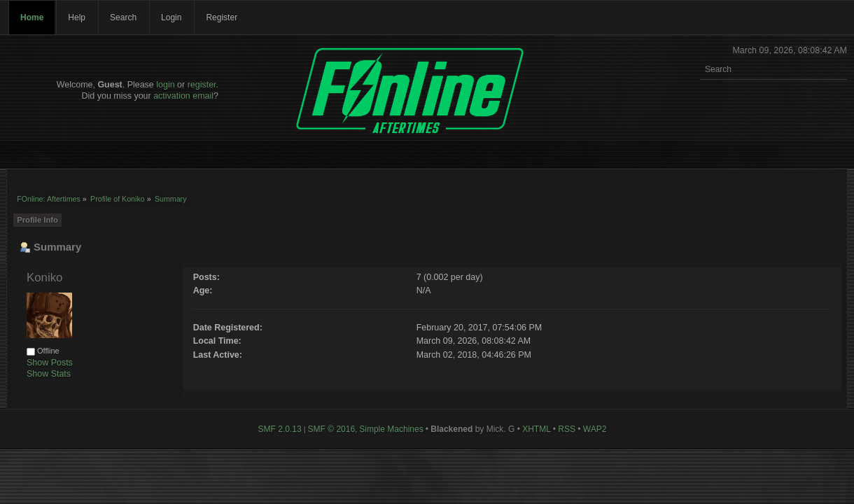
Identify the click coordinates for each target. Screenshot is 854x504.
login (165, 85)
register (202, 85)
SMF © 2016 (332, 429)
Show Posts (50, 363)
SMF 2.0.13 (280, 429)
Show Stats (49, 374)
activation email (183, 96)
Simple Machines (391, 429)
